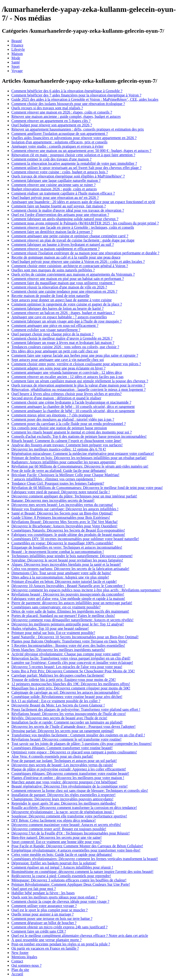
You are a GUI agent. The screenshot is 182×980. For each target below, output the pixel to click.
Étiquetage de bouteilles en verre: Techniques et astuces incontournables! (67, 547)
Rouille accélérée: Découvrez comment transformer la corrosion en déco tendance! (74, 808)
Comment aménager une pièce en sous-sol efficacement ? (55, 326)
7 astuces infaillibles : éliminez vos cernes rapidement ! (53, 479)
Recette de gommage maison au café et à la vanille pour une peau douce (66, 257)
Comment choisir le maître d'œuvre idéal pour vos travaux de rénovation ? (68, 210)
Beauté (17, 41)
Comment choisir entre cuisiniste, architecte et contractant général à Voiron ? (70, 266)
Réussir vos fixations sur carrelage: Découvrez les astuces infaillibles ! (65, 509)
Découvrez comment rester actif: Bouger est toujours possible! (59, 829)
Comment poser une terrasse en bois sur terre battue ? (52, 918)
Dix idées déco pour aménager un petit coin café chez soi (55, 351)
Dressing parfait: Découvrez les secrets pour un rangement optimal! (63, 731)
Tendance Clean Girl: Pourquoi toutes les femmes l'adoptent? (58, 483)
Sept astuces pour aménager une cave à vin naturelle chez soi (58, 360)
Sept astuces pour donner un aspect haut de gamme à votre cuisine (61, 300)
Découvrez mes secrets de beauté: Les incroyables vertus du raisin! (62, 765)
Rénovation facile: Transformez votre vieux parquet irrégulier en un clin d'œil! (71, 658)
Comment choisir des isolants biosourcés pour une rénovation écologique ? (68, 104)
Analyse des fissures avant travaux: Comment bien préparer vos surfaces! (67, 445)
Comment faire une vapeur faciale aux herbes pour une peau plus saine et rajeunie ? (75, 355)
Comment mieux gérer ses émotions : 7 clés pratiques (52, 415)
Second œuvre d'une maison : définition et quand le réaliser (56, 398)
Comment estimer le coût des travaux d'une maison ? (51, 159)
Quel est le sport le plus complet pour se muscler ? (50, 910)
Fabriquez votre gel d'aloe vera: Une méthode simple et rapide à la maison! (68, 599)
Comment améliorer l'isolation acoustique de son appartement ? (60, 134)
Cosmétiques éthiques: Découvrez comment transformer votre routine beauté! (70, 773)
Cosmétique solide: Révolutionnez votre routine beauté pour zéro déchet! (67, 697)
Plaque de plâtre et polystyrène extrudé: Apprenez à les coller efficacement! (69, 769)
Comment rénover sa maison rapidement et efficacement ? (55, 249)
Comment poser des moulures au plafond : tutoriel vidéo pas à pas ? (63, 419)
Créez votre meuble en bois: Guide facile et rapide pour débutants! (62, 855)
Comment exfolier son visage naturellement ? (46, 330)
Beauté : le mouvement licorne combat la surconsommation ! (58, 552)
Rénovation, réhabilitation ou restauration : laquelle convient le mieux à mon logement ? (79, 390)
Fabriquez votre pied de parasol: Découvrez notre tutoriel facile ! (61, 492)
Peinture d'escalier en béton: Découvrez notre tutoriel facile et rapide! (64, 581)
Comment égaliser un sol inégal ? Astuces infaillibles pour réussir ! (62, 867)
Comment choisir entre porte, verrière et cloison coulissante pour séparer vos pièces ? (76, 364)
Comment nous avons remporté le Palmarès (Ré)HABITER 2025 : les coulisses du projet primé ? (85, 223)
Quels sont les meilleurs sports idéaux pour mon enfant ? (54, 897)
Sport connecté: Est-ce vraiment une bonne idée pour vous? (56, 842)
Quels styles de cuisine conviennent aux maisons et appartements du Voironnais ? (73, 274)
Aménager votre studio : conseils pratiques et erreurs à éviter (57, 146)
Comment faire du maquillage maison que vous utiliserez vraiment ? (63, 283)
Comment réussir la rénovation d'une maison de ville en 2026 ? (59, 287)
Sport (16, 66)
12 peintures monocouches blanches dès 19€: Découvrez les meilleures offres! (71, 684)
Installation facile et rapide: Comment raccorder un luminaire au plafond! (67, 722)
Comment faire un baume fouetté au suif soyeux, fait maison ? (59, 206)
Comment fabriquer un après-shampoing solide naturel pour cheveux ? (65, 219)
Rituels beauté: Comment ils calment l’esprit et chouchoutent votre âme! (66, 441)
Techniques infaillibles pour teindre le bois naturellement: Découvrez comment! (72, 556)
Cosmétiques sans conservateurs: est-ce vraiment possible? (56, 607)
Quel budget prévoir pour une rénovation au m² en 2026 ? (55, 198)
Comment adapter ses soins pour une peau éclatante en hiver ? (58, 368)
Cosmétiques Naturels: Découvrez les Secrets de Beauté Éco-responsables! (68, 530)
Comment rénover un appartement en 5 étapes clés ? (51, 121)
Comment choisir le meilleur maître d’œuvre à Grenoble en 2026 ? (62, 338)
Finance (17, 45)
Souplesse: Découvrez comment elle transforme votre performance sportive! (69, 816)
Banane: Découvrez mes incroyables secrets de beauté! (53, 500)
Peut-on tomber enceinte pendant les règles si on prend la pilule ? (61, 944)
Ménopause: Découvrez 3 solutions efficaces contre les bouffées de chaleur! (69, 880)
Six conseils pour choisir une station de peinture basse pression (59, 428)
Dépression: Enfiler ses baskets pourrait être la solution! (54, 863)
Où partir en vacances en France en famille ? (45, 948)
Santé (16, 62)
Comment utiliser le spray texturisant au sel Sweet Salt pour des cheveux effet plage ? (76, 168)
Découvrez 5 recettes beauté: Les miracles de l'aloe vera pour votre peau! (67, 667)
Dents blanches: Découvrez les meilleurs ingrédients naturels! (58, 650)
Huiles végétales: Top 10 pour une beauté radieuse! (50, 628)
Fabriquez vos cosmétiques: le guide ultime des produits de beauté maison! (68, 535)
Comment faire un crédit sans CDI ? (39, 931)
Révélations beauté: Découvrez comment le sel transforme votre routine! (66, 739)
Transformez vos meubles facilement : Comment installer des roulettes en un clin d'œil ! (78, 735)
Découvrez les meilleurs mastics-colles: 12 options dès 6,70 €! (59, 449)
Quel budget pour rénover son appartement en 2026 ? (52, 125)
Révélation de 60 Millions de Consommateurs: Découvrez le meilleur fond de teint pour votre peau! (87, 488)
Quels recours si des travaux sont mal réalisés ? (47, 108)
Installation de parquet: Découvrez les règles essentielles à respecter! (64, 795)
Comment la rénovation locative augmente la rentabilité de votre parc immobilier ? (74, 163)
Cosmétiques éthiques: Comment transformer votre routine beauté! (62, 748)
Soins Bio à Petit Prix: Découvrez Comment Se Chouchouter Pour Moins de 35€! (73, 671)
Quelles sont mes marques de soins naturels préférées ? (53, 270)
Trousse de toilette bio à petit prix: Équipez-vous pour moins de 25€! (64, 680)
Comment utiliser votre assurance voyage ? (44, 906)
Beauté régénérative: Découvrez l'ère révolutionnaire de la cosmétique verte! (70, 786)
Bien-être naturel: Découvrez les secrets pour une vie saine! (57, 837)
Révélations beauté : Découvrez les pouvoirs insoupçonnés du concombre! (68, 594)
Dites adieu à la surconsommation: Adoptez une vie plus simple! (60, 577)
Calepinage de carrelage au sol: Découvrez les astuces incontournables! (66, 692)
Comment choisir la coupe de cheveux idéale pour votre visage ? (60, 901)
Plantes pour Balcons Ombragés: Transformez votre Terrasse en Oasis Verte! (69, 641)
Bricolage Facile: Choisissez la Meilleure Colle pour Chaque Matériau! (65, 475)
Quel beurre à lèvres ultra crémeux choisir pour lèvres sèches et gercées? (66, 394)
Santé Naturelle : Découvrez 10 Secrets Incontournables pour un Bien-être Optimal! (75, 637)
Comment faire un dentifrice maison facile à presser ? (52, 232)
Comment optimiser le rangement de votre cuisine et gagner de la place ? (67, 304)
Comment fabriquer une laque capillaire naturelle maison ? (56, 180)
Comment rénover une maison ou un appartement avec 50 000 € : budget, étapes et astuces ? (81, 151)
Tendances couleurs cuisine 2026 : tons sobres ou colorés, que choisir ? (65, 347)
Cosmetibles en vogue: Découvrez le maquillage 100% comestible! (62, 543)
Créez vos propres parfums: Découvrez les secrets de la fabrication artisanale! (70, 569)
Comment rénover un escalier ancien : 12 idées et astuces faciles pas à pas (67, 377)
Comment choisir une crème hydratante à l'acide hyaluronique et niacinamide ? (71, 402)
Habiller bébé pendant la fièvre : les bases (43, 893)
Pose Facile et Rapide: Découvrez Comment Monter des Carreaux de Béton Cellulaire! (77, 846)
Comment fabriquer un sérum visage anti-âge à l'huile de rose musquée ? (66, 321)
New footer (20, 953)
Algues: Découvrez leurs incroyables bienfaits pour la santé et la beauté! (66, 564)
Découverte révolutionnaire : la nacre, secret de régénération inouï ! (63, 812)
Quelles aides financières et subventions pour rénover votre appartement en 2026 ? (74, 138)
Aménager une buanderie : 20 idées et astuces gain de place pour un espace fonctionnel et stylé (83, 202)
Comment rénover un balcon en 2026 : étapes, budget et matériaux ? (63, 313)
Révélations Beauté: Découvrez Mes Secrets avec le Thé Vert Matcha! (65, 522)
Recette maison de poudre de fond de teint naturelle (50, 296)
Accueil (17, 974)
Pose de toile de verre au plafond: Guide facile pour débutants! (59, 471)
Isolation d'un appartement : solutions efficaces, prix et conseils (59, 142)
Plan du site (20, 970)
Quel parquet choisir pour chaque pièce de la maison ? (52, 334)
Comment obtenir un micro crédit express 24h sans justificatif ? (59, 927)
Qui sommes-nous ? (26, 965)
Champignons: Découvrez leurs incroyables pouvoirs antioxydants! (62, 799)
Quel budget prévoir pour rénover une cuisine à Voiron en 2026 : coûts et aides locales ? (78, 262)
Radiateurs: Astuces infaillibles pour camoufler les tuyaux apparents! (64, 462)
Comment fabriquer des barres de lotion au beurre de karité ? (57, 308)
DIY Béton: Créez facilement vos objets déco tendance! (54, 820)
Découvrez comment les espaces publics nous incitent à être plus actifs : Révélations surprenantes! (86, 590)
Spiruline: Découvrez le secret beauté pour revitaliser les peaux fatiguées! (67, 560)
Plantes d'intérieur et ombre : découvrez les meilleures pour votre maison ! (68, 778)
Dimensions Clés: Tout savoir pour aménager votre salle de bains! (61, 573)
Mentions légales (24, 957)
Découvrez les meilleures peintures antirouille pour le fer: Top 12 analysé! (68, 624)
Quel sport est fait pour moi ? (34, 889)
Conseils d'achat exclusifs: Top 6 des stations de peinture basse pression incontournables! (79, 436)
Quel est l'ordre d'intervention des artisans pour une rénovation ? (60, 215)
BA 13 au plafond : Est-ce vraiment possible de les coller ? (56, 701)
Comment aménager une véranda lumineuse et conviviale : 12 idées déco (67, 372)
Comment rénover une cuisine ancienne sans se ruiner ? (53, 185)
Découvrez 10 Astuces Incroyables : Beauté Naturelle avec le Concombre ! (68, 586)
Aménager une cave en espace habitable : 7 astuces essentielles (59, 317)
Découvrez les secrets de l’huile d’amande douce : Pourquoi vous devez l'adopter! (73, 727)
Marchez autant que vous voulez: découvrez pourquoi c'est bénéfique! (64, 782)
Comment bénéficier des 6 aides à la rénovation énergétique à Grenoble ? (67, 91)
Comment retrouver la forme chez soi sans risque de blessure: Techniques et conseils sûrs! (80, 791)
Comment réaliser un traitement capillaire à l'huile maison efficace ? (63, 193)
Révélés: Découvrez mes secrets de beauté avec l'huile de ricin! (59, 718)
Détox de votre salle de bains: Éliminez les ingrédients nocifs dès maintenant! (70, 611)
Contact (17, 961)
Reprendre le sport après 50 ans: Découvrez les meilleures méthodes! (64, 803)
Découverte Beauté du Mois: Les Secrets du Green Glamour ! (58, 705)
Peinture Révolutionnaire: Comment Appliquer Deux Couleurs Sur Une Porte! (71, 884)
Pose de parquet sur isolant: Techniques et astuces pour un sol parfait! (64, 761)
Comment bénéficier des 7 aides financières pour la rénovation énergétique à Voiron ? (76, 95)
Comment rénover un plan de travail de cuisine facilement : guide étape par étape (73, 240)
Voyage (17, 71)
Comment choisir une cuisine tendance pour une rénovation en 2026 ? (64, 291)
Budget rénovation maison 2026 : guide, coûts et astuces (54, 189)
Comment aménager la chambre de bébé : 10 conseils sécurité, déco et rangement (73, 407)
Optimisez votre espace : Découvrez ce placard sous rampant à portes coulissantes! (74, 752)
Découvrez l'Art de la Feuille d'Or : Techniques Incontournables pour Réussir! (71, 833)
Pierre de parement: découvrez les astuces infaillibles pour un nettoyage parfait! (72, 603)
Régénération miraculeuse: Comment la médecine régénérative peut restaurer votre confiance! (83, 454)
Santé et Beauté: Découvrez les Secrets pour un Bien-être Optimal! (62, 513)
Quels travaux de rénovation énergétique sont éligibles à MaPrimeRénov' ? (68, 176)
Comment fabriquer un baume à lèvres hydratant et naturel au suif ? (63, 244)
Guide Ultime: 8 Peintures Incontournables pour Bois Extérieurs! (61, 517)
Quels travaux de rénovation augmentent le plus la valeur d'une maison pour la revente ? (78, 385)
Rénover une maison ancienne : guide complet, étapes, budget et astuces (66, 116)
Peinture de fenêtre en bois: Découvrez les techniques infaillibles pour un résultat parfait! (79, 458)
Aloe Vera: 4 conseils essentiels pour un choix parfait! (52, 756)
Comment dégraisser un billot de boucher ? (44, 923)
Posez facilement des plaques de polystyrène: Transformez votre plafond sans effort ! (76, 709)
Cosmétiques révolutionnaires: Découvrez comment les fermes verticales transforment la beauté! (85, 859)
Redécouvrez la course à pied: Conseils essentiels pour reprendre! (61, 876)
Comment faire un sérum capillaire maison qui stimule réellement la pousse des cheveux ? (80, 381)
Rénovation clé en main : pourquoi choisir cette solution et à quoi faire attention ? (73, 155)
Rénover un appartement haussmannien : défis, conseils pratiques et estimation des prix (78, 129)
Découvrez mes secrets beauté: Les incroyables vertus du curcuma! (62, 505)
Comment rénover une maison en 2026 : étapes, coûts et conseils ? (62, 112)
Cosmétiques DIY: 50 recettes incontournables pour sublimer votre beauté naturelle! (75, 539)
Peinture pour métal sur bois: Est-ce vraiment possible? (53, 633)
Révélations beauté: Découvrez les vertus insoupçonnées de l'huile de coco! (69, 714)
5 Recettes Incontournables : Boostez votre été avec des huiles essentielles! (68, 645)
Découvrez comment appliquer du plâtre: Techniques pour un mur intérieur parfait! (74, 496)
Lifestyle (18, 49)
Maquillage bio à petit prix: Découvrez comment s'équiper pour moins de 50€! (71, 688)
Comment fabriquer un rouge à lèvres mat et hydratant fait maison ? (63, 343)
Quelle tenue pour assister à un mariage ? (43, 914)
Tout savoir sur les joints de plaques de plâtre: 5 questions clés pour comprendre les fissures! (82, 744)
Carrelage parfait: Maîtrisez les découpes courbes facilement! (58, 675)
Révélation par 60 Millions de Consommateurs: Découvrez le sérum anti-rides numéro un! (80, 466)
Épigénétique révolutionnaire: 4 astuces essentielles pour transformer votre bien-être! (76, 850)
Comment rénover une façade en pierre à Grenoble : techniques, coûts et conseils (73, 227)
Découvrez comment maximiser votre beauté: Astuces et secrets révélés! (66, 825)
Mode (16, 58)
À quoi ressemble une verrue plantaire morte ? (46, 940)
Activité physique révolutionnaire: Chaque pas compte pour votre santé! (66, 654)
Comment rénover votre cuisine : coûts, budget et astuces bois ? (60, 172)
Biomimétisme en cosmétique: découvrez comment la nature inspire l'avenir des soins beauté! (82, 872)
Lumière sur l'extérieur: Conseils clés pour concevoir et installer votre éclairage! (72, 663)
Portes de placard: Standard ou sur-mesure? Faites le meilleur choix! (63, 616)
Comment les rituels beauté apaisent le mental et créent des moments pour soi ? (72, 432)
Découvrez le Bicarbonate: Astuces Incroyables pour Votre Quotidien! (64, 526)
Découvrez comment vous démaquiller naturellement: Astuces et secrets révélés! (72, 620)
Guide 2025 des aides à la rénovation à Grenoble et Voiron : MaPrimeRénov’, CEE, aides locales (85, 99)
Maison (17, 54)
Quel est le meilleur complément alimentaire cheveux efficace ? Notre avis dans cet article (80, 936)
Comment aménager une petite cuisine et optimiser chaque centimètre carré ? (70, 236)
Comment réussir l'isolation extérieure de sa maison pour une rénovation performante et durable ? (85, 253)
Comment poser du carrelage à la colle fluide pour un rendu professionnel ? (69, 424)
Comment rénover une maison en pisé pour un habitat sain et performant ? (68, 279)
